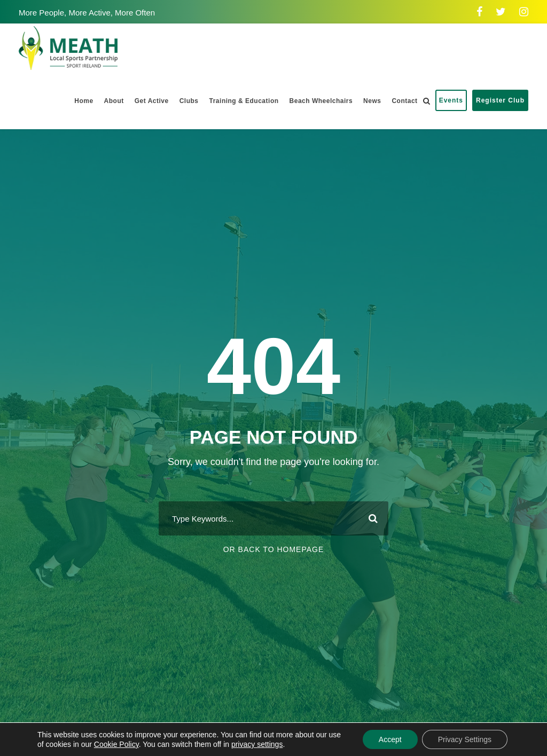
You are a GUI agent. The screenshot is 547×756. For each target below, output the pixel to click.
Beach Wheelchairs (321, 101)
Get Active (152, 101)
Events (451, 100)
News (372, 101)
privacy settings (257, 744)
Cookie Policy (116, 744)
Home (84, 101)
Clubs (189, 101)
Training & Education (244, 101)
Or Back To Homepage (274, 549)
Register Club (500, 100)
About (114, 101)
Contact (404, 101)
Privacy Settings (465, 739)
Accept (390, 739)
